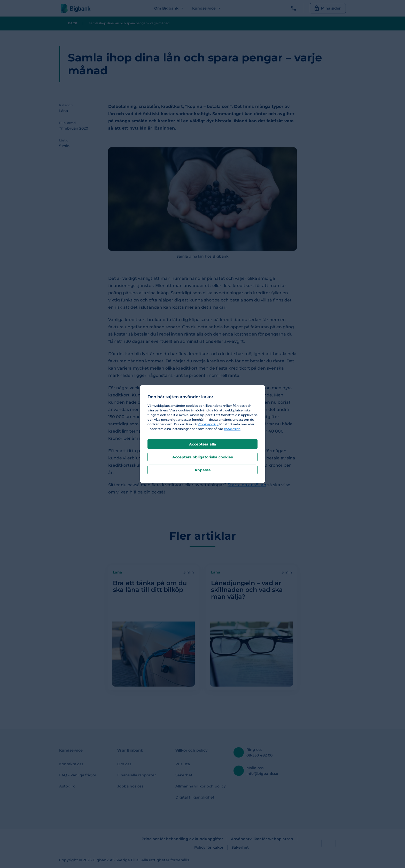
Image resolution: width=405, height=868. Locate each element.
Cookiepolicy (208, 424)
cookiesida (232, 429)
